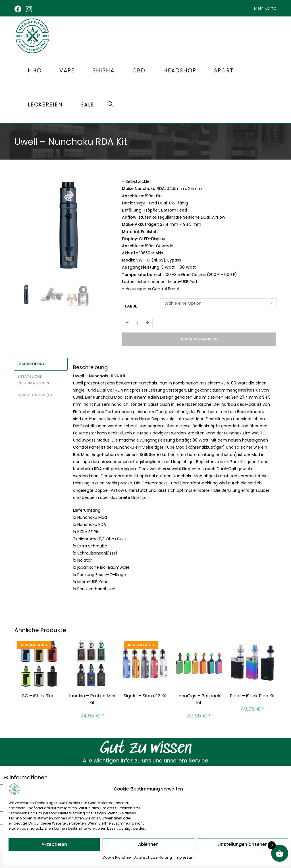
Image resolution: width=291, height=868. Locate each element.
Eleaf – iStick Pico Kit (252, 694)
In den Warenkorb (199, 338)
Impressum (185, 857)
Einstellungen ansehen (243, 844)
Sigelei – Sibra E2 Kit (145, 694)
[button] (145, 777)
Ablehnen (148, 844)
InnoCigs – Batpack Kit (199, 698)
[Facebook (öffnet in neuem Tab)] (19, 9)
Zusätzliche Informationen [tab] (33, 377)
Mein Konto (265, 8)
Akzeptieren (54, 844)
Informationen (29, 776)
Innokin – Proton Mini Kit (92, 698)
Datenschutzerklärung (153, 857)
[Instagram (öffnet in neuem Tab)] (29, 9)
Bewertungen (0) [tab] (35, 392)
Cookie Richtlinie (117, 857)
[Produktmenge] (137, 321)
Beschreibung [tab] (32, 362)
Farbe (131, 305)
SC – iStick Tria (38, 694)
